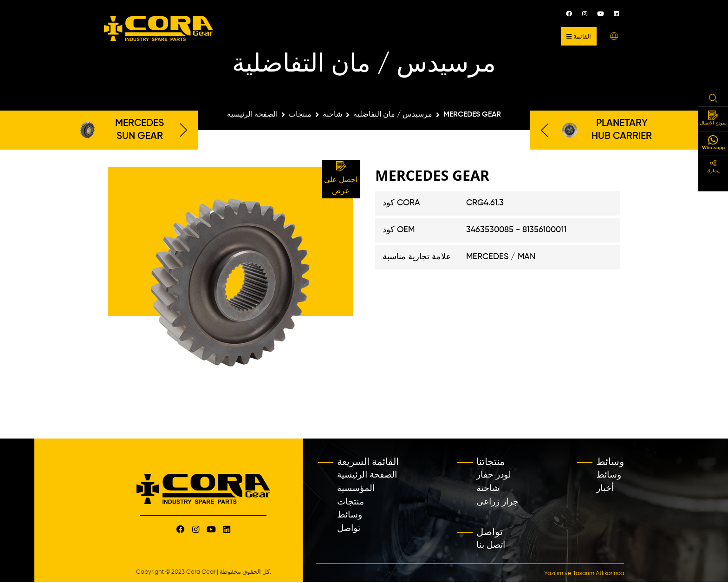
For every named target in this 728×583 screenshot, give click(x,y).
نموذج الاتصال (713, 118)
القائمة (579, 36)
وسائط (350, 515)
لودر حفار (494, 475)
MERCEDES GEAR (472, 115)
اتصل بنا (491, 545)
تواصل (349, 528)
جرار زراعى (497, 502)
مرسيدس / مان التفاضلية (393, 115)
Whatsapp (713, 143)
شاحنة (332, 115)
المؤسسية (356, 488)
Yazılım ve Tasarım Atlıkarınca (584, 573)
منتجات (300, 115)
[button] (614, 36)
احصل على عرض (341, 178)
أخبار (605, 488)
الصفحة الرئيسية (252, 115)
